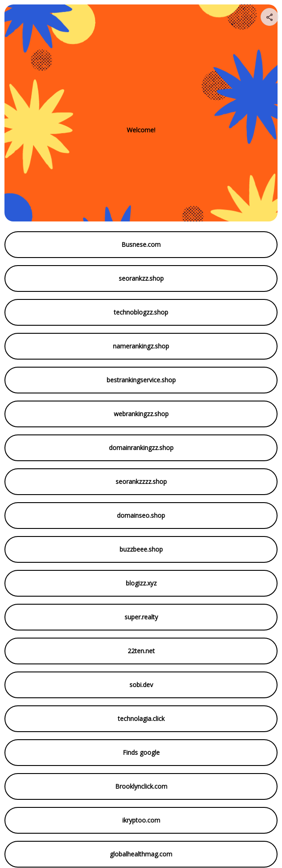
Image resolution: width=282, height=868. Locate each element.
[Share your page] (270, 17)
